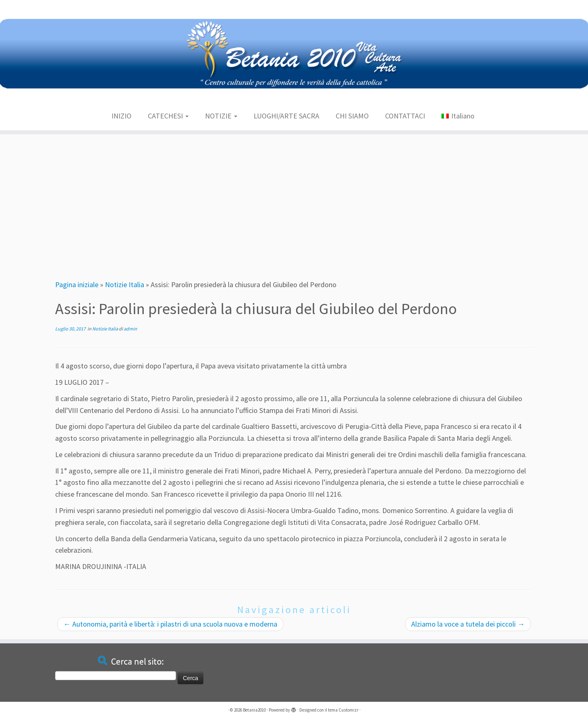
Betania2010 (254, 710)
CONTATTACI (405, 116)
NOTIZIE (221, 116)
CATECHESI (168, 116)
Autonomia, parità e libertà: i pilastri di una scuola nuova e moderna (170, 624)
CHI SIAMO (352, 116)
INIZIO (121, 116)
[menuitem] (458, 116)
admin (130, 329)
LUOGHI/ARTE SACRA (286, 116)
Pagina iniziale (77, 285)
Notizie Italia (125, 285)
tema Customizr (343, 710)
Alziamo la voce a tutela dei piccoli (468, 624)
